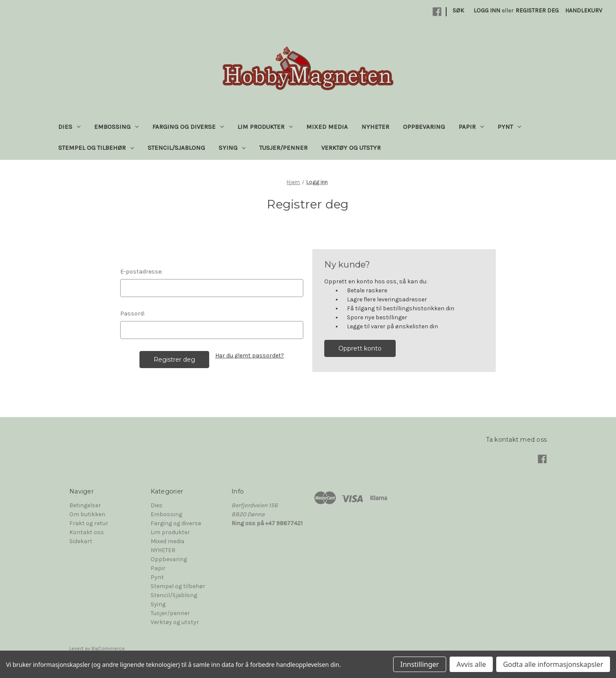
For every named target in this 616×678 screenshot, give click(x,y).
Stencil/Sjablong (176, 148)
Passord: (133, 314)
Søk (458, 10)
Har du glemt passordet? (250, 355)
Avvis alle (471, 664)
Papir (471, 127)
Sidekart (81, 541)
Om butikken (87, 514)
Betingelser (85, 505)
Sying (232, 148)
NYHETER (375, 127)
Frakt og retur (89, 523)
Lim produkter (265, 127)
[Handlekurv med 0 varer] (584, 10)
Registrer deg (537, 10)
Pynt (509, 127)
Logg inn (487, 10)
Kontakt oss (87, 532)
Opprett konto (360, 348)
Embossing (116, 127)
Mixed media (327, 127)
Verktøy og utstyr (351, 148)
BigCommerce (108, 648)
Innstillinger (420, 664)
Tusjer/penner (283, 148)
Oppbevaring (424, 127)
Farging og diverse (188, 127)
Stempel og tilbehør (96, 148)
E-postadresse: (141, 272)
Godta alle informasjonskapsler (553, 664)
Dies (69, 127)
